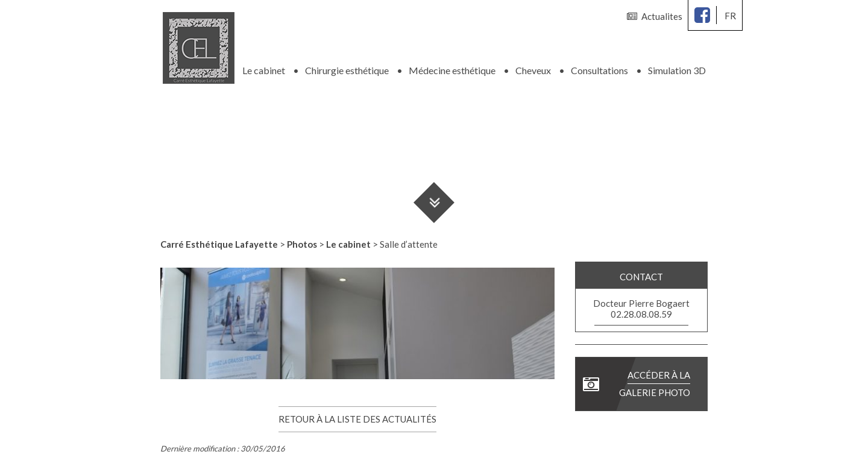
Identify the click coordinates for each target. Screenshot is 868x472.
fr (730, 16)
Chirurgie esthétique (347, 66)
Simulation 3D (677, 66)
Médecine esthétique (452, 66)
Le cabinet (264, 66)
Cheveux (533, 66)
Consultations (599, 66)
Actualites (655, 16)
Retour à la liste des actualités (357, 415)
